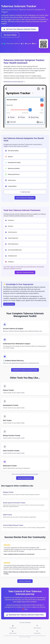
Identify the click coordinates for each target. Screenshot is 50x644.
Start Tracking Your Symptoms (25, 198)
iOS (23, 44)
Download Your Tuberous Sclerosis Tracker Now (25, 615)
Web (34, 44)
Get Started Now (9, 304)
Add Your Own (25, 192)
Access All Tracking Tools (25, 478)
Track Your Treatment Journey (25, 272)
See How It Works (10, 35)
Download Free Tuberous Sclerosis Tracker (25, 370)
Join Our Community (25, 581)
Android (28, 44)
